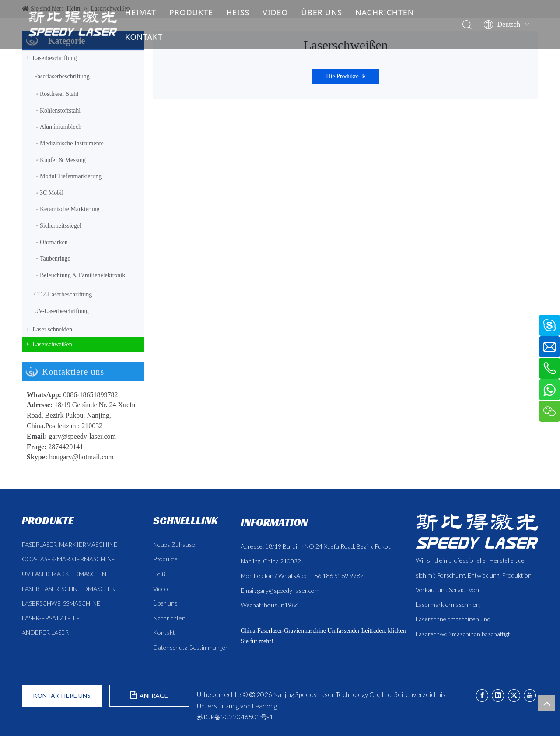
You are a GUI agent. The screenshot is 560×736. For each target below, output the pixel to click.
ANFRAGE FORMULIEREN (149, 699)
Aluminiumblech (61, 127)
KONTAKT (144, 37)
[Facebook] (482, 696)
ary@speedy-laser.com (84, 436)
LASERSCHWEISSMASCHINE (61, 603)
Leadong (264, 706)
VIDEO (276, 12)
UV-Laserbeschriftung (61, 311)
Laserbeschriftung (52, 58)
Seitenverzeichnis (420, 694)
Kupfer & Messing (63, 160)
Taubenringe (55, 259)
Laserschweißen (49, 344)
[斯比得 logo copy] (477, 531)
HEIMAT (141, 12)
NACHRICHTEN (385, 12)
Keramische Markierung (70, 209)
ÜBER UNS (322, 12)
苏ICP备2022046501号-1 (235, 717)
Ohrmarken (54, 242)
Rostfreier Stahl (59, 94)
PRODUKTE (192, 12)
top (546, 703)
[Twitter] (514, 696)
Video (161, 589)
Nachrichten (169, 618)
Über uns (165, 603)
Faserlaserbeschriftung (62, 76)
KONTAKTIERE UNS (62, 696)
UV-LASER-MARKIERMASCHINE (66, 574)
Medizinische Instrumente (72, 143)
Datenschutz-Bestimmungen (191, 647)
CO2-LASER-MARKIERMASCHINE (68, 559)
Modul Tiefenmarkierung (71, 176)
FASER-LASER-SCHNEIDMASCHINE (70, 589)
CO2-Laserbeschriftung (63, 294)
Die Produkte (345, 76)
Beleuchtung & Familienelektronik (82, 275)
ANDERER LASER (45, 632)
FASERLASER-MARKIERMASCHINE (70, 544)
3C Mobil (52, 193)
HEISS (238, 12)
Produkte (165, 559)
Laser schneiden (49, 329)
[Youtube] (530, 696)
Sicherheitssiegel (61, 226)
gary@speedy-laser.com (288, 590)
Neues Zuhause (174, 544)
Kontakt (164, 632)
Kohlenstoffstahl (60, 111)
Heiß (159, 574)
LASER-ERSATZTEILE (51, 618)
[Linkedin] (498, 696)
